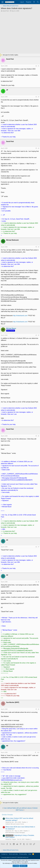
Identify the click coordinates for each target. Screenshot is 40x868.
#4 (38, 247)
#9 (38, 709)
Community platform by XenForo (15, 857)
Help (30, 854)
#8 (38, 582)
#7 (38, 547)
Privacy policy (23, 854)
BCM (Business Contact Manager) (15, 833)
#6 (38, 436)
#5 (38, 335)
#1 (38, 66)
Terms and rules (13, 854)
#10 (38, 752)
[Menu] (3, 2)
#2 (38, 97)
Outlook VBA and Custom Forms (15, 824)
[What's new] (34, 2)
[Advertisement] (20, 33)
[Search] (38, 2)
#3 (38, 148)
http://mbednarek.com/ (20, 316)
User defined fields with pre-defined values (18, 808)
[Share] (36, 66)
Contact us (4, 854)
